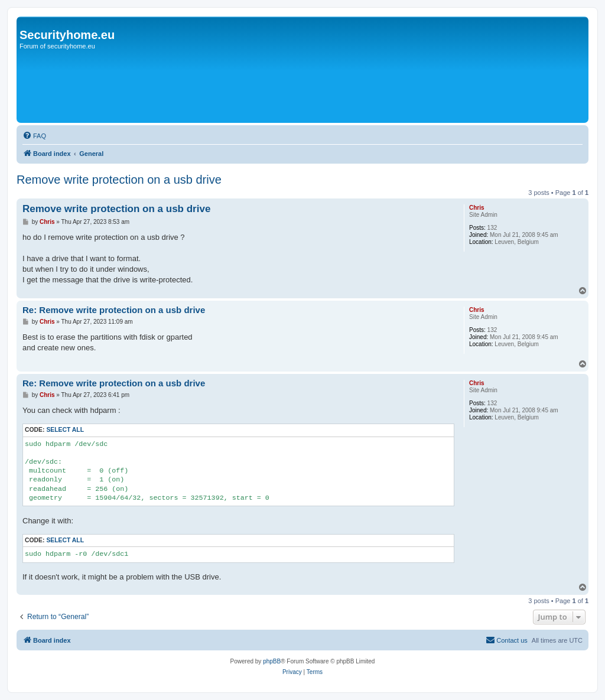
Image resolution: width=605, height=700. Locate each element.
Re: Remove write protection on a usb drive (114, 310)
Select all (65, 430)
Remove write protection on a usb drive (119, 180)
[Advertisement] (235, 87)
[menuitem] (34, 136)
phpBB (272, 661)
